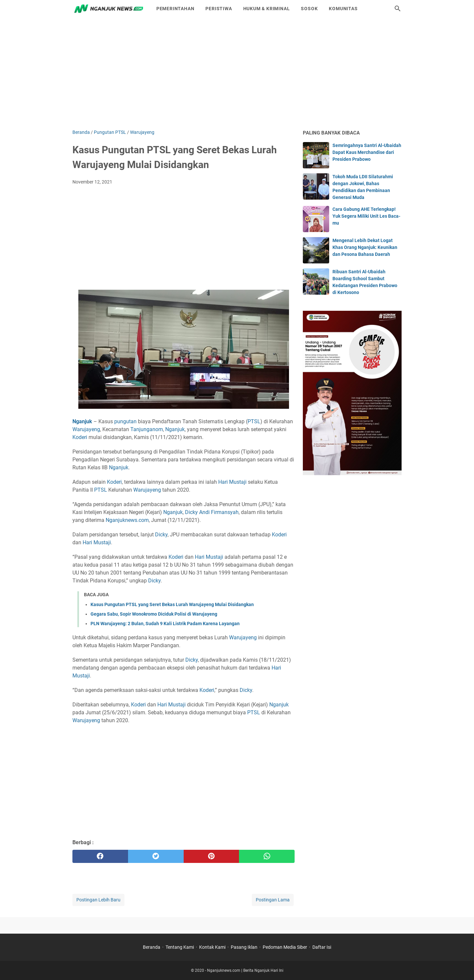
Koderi (80, 437)
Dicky (161, 535)
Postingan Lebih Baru (98, 900)
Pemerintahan (175, 9)
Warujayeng (86, 429)
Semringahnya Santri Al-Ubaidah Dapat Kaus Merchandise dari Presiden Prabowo (367, 152)
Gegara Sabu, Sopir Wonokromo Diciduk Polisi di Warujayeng (154, 614)
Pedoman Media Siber (285, 947)
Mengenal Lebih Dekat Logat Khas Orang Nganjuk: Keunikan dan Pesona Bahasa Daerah (365, 247)
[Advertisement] (237, 73)
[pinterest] (211, 856)
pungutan (125, 421)
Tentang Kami (180, 947)
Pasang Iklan (244, 947)
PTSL (254, 421)
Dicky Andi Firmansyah (212, 512)
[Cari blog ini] (398, 9)
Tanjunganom (147, 429)
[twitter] (156, 856)
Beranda (152, 947)
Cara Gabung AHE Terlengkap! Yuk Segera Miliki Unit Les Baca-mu (366, 216)
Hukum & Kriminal (267, 9)
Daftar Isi (322, 947)
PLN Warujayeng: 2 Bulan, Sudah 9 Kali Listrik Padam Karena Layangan (165, 624)
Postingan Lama (273, 900)
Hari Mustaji (232, 482)
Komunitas (343, 9)
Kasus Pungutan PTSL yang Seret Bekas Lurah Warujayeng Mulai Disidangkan (172, 604)
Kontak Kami (212, 947)
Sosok (309, 9)
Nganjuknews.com (127, 520)
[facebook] (100, 856)
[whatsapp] (267, 856)
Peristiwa (219, 9)
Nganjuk (175, 429)
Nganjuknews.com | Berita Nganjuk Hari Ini (245, 970)
